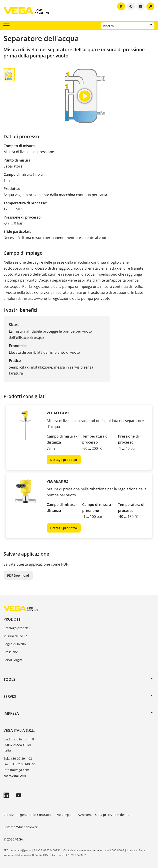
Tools (9, 679)
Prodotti (13, 619)
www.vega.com (15, 775)
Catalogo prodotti (16, 628)
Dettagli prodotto (64, 460)
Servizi (10, 696)
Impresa (11, 713)
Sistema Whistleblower (21, 827)
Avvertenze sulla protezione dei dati (105, 815)
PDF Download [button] (18, 575)
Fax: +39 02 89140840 (19, 764)
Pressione (11, 652)
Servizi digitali (14, 660)
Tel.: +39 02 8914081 (19, 759)
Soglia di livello (15, 644)
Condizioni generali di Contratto (27, 815)
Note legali (64, 815)
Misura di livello (15, 636)
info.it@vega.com (16, 770)
